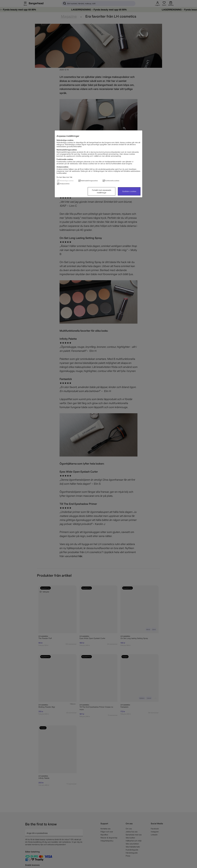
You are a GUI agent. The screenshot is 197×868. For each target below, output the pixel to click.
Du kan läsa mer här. (65, 177)
